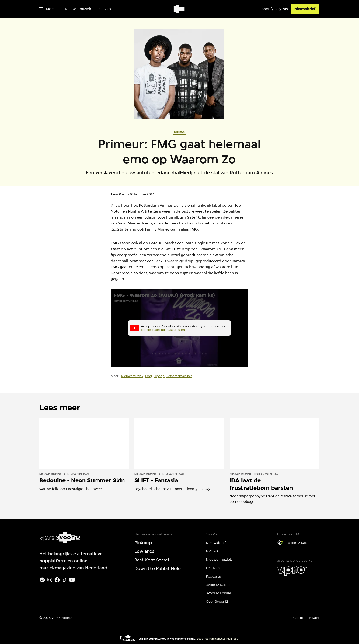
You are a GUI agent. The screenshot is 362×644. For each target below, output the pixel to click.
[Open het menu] (47, 9)
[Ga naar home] (179, 9)
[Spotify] (42, 580)
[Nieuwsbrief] (305, 9)
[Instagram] (50, 580)
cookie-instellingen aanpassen (163, 330)
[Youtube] (72, 580)
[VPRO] (293, 571)
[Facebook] (57, 580)
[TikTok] (65, 580)
